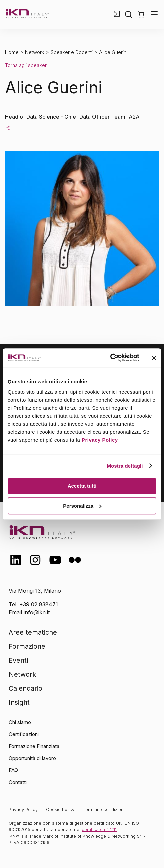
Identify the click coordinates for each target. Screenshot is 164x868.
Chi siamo (20, 722)
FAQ (13, 770)
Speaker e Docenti (72, 52)
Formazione (27, 646)
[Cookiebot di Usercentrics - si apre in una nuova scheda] (110, 358)
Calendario (25, 688)
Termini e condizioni (104, 809)
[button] (141, 14)
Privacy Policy (100, 440)
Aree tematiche (33, 632)
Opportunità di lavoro (32, 758)
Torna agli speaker (26, 65)
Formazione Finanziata (34, 746)
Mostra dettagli (125, 466)
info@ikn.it (37, 612)
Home (12, 52)
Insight (19, 702)
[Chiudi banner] (154, 358)
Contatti (18, 782)
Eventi (18, 660)
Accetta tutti (82, 486)
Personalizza (82, 506)
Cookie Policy (60, 809)
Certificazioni (24, 734)
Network (35, 52)
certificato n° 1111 (99, 829)
